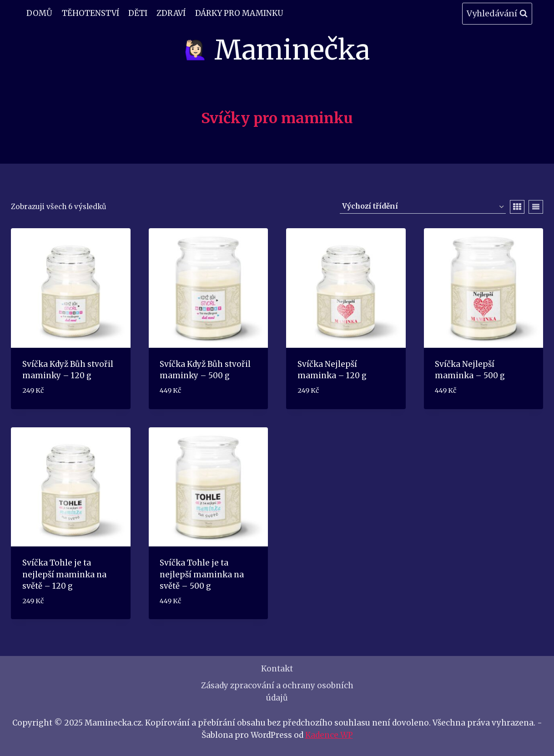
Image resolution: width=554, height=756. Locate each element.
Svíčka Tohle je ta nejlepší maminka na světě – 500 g (202, 574)
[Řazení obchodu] (423, 207)
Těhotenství (91, 13)
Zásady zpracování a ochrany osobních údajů (277, 692)
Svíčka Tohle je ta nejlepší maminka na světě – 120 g (64, 574)
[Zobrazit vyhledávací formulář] (497, 14)
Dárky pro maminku (239, 13)
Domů (39, 13)
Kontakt (277, 669)
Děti (138, 13)
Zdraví (171, 13)
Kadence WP (329, 735)
